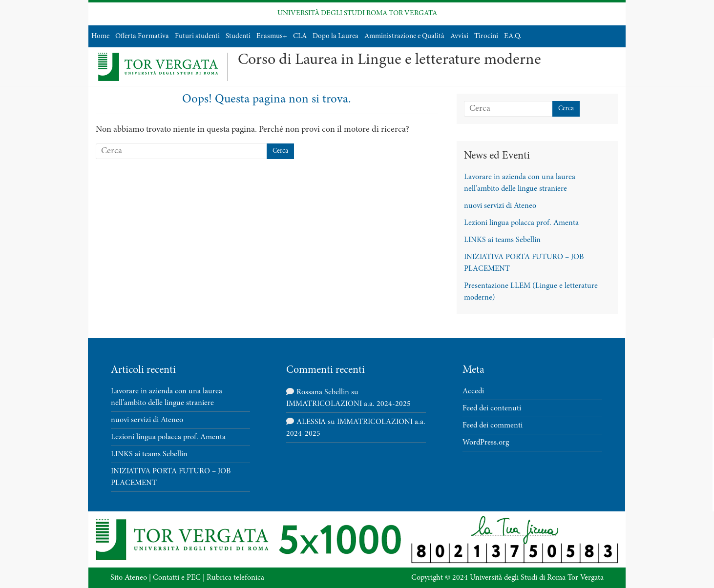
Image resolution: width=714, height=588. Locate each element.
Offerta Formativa (142, 36)
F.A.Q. (513, 36)
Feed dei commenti (493, 426)
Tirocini (486, 36)
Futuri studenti (197, 36)
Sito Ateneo (129, 578)
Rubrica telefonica (235, 578)
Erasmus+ (272, 36)
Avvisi (459, 36)
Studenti (238, 36)
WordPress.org (486, 443)
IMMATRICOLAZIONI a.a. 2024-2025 (348, 404)
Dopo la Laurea (336, 36)
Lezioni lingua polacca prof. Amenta (521, 223)
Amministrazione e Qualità (404, 36)
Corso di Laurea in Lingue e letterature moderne (389, 61)
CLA (300, 36)
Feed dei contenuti (492, 408)
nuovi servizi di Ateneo (500, 206)
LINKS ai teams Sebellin (502, 240)
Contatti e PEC (177, 578)
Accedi (473, 391)
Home (100, 36)
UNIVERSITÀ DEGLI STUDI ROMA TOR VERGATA (357, 13)
